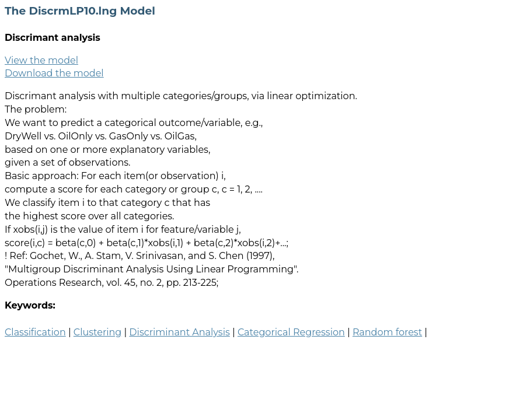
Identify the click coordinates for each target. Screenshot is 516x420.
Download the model (54, 73)
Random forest (387, 332)
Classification (35, 332)
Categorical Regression (291, 332)
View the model (41, 60)
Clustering (97, 332)
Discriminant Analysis (179, 332)
